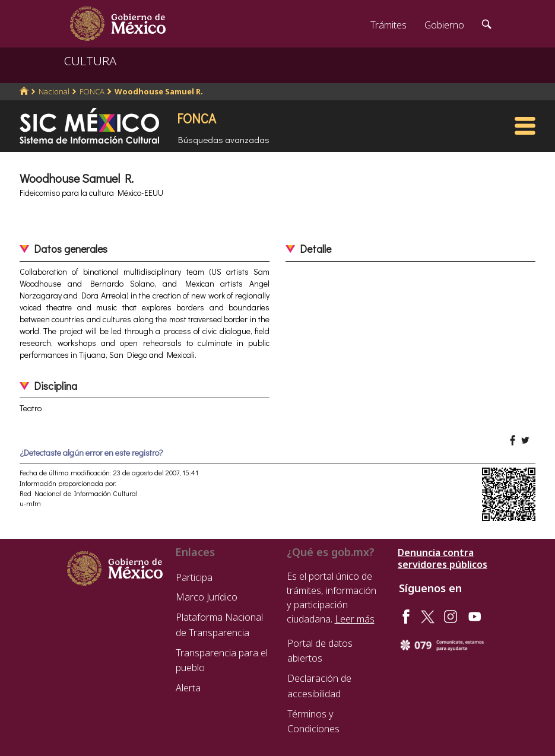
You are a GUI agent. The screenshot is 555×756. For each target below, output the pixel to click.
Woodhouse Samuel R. (159, 91)
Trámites (388, 25)
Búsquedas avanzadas (224, 139)
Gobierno (444, 25)
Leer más (355, 619)
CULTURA (90, 61)
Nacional (54, 91)
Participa (194, 577)
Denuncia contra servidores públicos (443, 558)
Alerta (188, 688)
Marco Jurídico (207, 597)
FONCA (92, 91)
